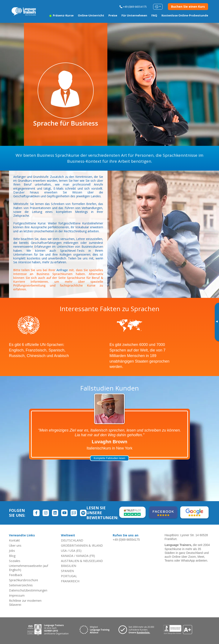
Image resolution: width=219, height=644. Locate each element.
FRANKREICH (70, 581)
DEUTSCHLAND (72, 540)
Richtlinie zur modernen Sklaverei (25, 603)
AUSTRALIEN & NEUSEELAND (82, 561)
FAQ (154, 15)
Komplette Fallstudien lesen (109, 458)
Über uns (15, 545)
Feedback (16, 575)
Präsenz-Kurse (61, 15)
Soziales (15, 561)
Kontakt (14, 540)
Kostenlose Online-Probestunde (185, 15)
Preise (113, 15)
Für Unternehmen (134, 15)
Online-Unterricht (91, 15)
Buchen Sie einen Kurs (188, 7)
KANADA (67, 556)
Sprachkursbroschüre (24, 580)
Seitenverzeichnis (21, 585)
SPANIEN (67, 571)
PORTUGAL (69, 576)
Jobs (12, 551)
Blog (12, 556)
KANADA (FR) (86, 556)
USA (64, 551)
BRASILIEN (69, 566)
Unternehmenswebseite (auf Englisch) (29, 568)
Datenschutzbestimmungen (28, 590)
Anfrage (62, 270)
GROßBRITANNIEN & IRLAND (82, 545)
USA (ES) (75, 551)
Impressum (17, 595)
